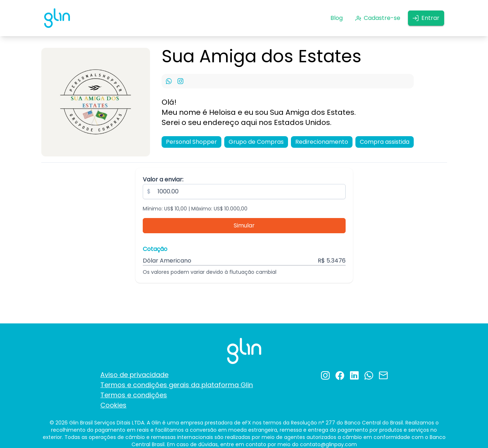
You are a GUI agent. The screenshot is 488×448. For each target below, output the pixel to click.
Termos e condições (134, 395)
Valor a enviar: (163, 179)
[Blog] (337, 18)
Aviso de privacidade (134, 375)
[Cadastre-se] (378, 18)
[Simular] (244, 226)
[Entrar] (426, 18)
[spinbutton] (244, 192)
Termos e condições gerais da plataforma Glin (177, 385)
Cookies (113, 405)
